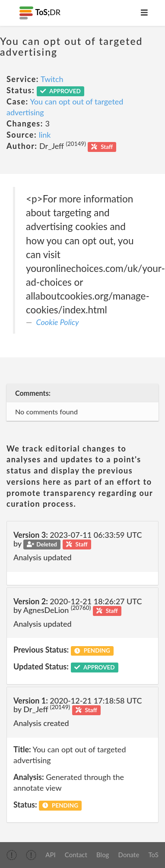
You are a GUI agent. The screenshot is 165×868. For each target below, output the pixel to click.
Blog (103, 855)
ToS (154, 855)
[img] (12, 855)
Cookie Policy (58, 322)
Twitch (52, 79)
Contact (76, 855)
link (45, 135)
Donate (129, 855)
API (50, 855)
